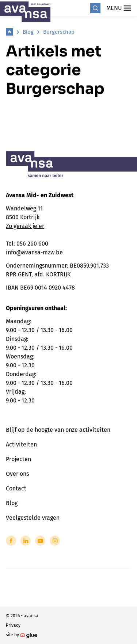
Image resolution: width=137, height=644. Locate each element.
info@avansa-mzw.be (34, 252)
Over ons (17, 474)
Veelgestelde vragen (33, 518)
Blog (28, 32)
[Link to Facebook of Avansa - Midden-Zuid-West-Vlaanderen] (11, 541)
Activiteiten (21, 444)
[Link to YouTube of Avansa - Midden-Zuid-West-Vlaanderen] (40, 541)
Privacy (13, 625)
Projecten (18, 459)
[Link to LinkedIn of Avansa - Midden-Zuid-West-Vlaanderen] (26, 541)
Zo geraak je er (25, 226)
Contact (16, 488)
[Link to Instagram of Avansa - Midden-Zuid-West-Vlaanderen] (55, 541)
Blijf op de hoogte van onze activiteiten (58, 430)
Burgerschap (59, 32)
